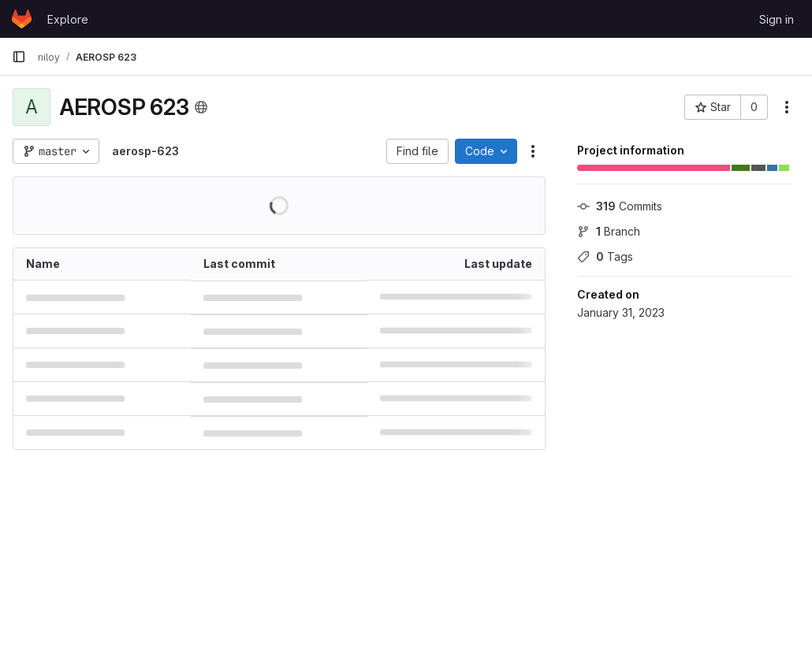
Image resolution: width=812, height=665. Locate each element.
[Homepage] (22, 19)
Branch (609, 231)
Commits (620, 206)
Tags (605, 256)
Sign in (777, 19)
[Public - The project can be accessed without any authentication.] (201, 107)
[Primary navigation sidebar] (19, 57)
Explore (68, 19)
